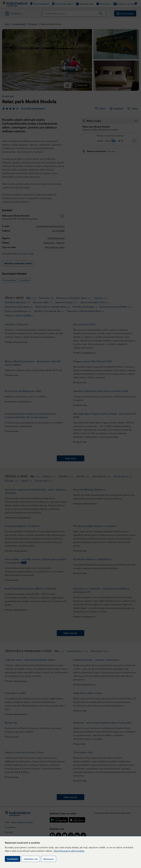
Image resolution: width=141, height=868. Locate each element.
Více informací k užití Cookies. (69, 851)
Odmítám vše (31, 859)
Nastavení (49, 859)
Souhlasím (13, 859)
